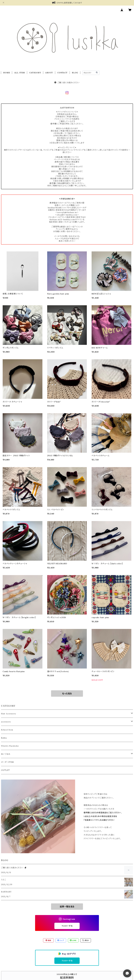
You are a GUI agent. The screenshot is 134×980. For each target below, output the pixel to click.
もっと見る (67, 694)
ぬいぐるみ (6, 754)
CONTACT (62, 73)
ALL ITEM (20, 73)
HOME (7, 73)
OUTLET (5, 770)
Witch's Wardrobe (10, 746)
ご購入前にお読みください (67, 83)
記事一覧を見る (67, 907)
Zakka (4, 738)
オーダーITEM (7, 762)
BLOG (75, 73)
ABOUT (49, 73)
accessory (6, 722)
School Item (7, 730)
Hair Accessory (9, 714)
